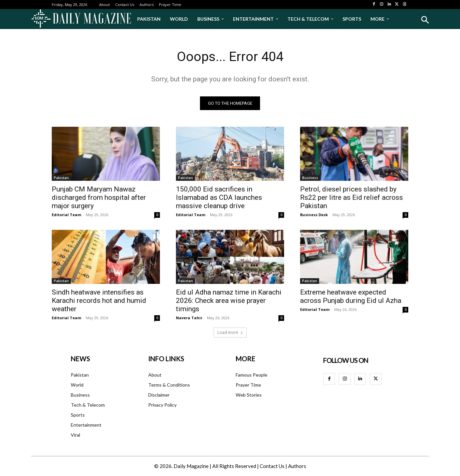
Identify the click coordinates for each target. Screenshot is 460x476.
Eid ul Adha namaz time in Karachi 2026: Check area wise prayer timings (229, 301)
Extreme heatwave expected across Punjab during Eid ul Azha (351, 297)
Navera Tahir (189, 318)
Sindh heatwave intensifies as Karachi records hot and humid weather (99, 301)
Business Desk (314, 215)
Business (310, 178)
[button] (425, 20)
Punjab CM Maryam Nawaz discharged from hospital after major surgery (99, 198)
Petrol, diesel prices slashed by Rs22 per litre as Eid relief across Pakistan (352, 198)
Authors (297, 466)
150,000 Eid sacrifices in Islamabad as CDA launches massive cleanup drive (219, 198)
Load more (230, 333)
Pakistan (61, 178)
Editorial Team (66, 215)
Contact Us (272, 466)
